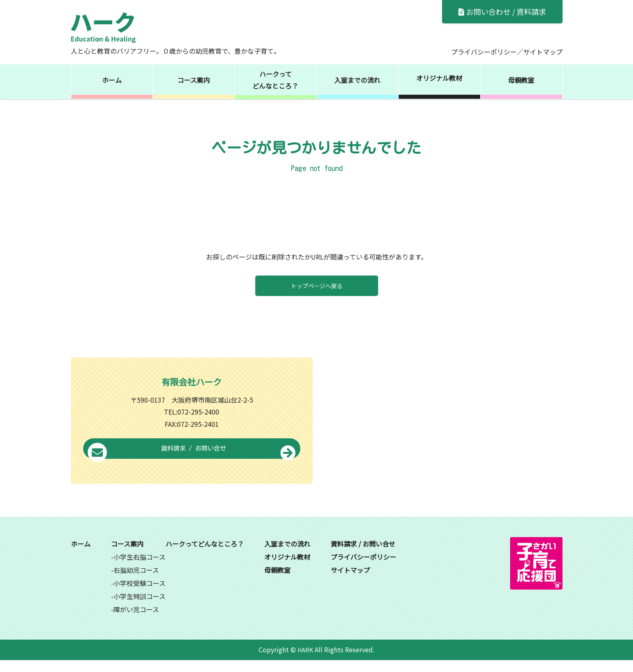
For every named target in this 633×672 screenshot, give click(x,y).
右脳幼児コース (136, 582)
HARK (305, 661)
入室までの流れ (357, 80)
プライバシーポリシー (484, 52)
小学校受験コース (140, 595)
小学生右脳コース (140, 569)
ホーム (112, 80)
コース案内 (194, 80)
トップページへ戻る (317, 286)
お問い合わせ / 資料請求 (502, 11)
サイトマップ (543, 52)
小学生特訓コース (140, 608)
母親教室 (521, 80)
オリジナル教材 (439, 78)
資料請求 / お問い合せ (192, 461)
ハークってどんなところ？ (275, 80)
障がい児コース (136, 621)
